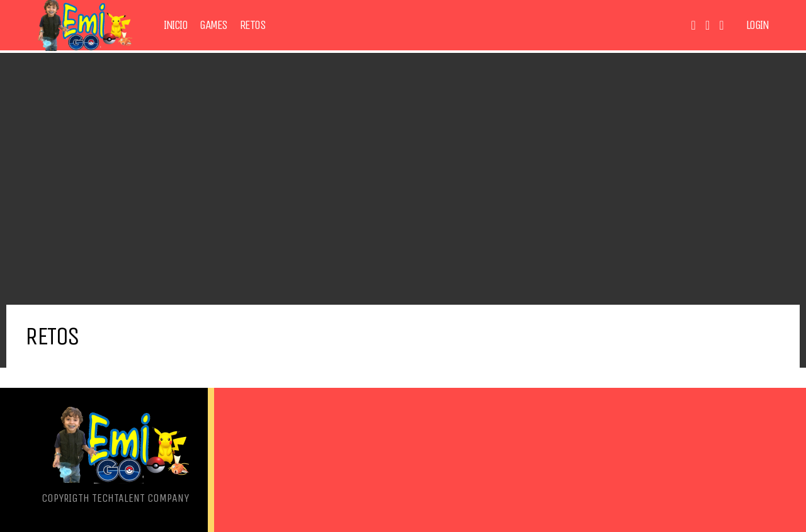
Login (758, 25)
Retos (253, 25)
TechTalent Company (140, 498)
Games (213, 25)
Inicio (175, 25)
